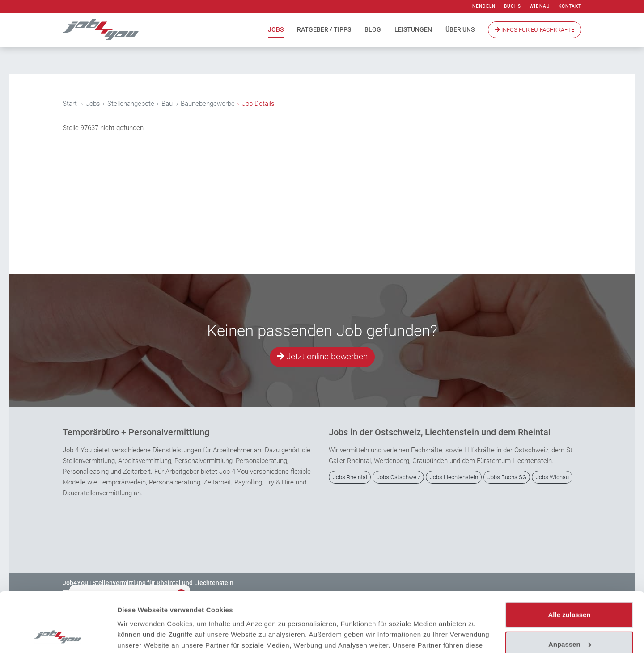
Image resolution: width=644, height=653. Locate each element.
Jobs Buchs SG (507, 477)
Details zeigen (140, 635)
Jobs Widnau (552, 477)
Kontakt (570, 6)
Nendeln (484, 6)
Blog (373, 29)
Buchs (513, 6)
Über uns (460, 29)
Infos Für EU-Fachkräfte (535, 30)
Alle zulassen (569, 559)
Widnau (540, 6)
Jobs (276, 29)
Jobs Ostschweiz (398, 477)
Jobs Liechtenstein (454, 477)
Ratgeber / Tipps (324, 29)
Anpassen (570, 588)
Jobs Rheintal (350, 477)
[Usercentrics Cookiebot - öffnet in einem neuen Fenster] (58, 636)
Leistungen (413, 29)
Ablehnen (569, 617)
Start (70, 104)
